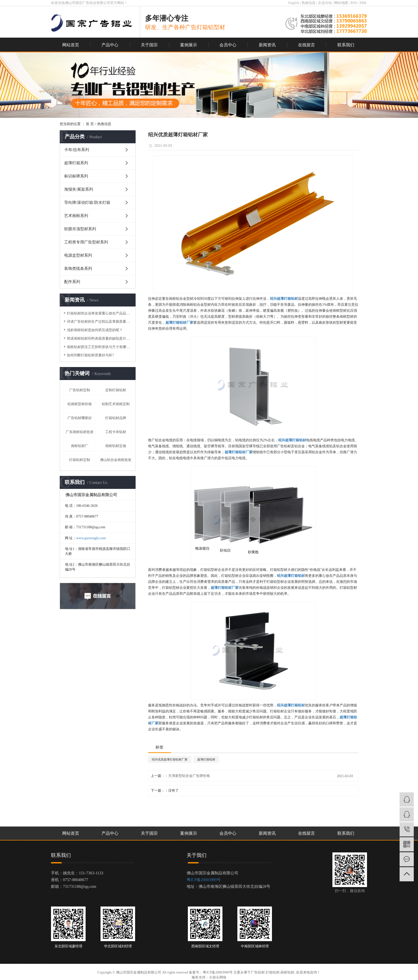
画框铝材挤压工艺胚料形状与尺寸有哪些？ (99, 347)
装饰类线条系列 (78, 268)
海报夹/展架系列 (79, 189)
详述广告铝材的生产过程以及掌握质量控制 (99, 322)
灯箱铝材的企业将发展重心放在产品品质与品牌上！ (99, 313)
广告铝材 (258, 972)
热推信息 (309, 3)
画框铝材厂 (80, 446)
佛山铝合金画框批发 (116, 460)
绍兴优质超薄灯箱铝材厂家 (170, 759)
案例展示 (189, 45)
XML (363, 3)
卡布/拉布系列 (77, 150)
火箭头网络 (218, 977)
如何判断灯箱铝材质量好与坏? (90, 355)
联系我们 (346, 45)
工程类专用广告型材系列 (86, 242)
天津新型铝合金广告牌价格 (189, 776)
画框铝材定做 (116, 446)
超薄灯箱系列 (76, 163)
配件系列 (72, 282)
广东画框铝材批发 (80, 432)
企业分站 (325, 3)
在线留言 (307, 45)
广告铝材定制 (80, 390)
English (294, 3)
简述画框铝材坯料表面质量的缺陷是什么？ (99, 339)
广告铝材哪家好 (80, 418)
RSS (354, 3)
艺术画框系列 (76, 216)
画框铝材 (287, 972)
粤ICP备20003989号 (204, 880)
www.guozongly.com (91, 538)
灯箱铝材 (273, 972)
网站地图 (341, 3)
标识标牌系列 (76, 176)
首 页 (90, 124)
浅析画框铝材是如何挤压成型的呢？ (95, 330)
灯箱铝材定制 (80, 460)
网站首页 (71, 45)
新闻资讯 (267, 45)
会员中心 (228, 45)
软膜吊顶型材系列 (80, 229)
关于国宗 (149, 45)
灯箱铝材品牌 (116, 418)
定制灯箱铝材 (116, 390)
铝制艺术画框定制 (116, 404)
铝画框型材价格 (80, 404)
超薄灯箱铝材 (206, 759)
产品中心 (110, 45)
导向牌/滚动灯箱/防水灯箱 (87, 202)
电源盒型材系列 (78, 255)
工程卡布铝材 (116, 432)
